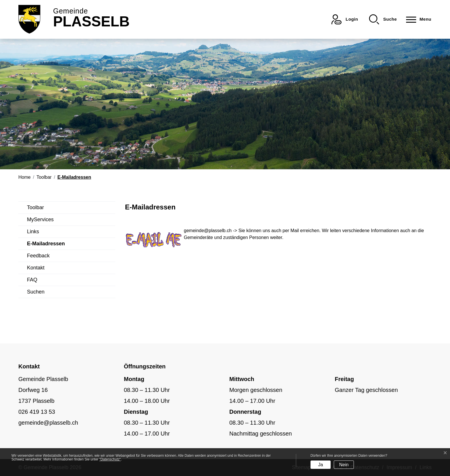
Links (33, 232)
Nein (344, 465)
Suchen (36, 292)
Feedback (38, 256)
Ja (320, 465)
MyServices (40, 219)
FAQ (32, 280)
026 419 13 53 (37, 412)
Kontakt (36, 268)
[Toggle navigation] (417, 19)
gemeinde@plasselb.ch (208, 231)
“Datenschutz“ (110, 459)
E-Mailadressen (46, 245)
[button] (383, 19)
